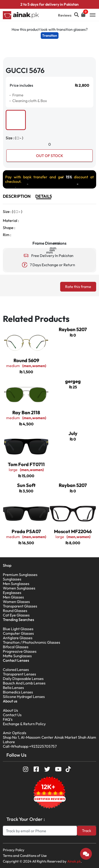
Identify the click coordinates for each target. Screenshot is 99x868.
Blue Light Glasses (18, 629)
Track (87, 831)
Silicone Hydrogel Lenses (24, 697)
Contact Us (12, 715)
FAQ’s (8, 719)
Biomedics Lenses (18, 692)
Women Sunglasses (19, 588)
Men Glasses (13, 597)
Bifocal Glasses (16, 647)
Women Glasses (16, 602)
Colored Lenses (16, 670)
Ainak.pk (74, 861)
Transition (50, 36)
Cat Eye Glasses (16, 615)
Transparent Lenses (19, 674)
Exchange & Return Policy (24, 724)
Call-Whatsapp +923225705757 (30, 746)
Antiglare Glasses (18, 638)
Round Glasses (15, 611)
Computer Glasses (18, 633)
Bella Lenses (13, 688)
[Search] (40, 831)
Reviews (65, 15)
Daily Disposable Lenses (23, 679)
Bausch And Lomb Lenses (24, 683)
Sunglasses (12, 579)
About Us (10, 710)
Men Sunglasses (16, 584)
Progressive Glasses (20, 651)
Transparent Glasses (20, 606)
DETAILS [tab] (44, 196)
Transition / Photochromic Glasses (31, 642)
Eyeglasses (12, 593)
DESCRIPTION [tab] (17, 196)
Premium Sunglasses (20, 575)
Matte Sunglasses (17, 656)
